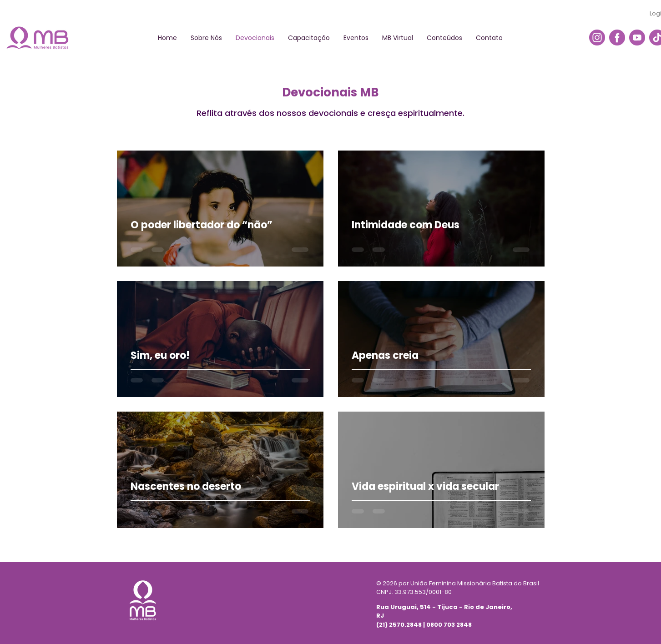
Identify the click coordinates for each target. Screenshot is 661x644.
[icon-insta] (597, 38)
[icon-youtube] (637, 38)
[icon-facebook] (617, 38)
